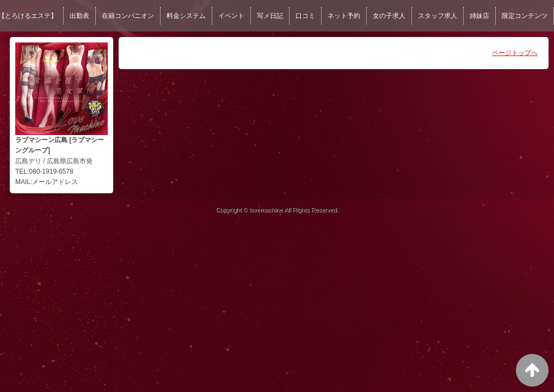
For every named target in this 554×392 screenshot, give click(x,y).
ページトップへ (515, 53)
